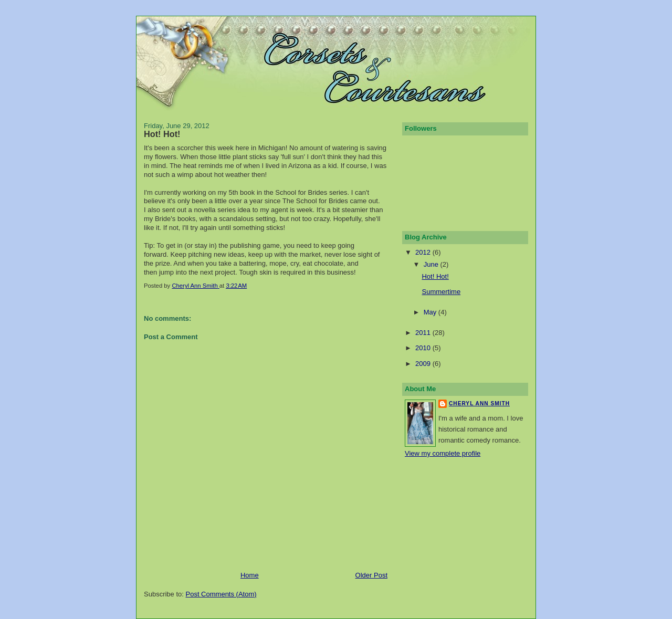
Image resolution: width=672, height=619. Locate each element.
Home (250, 575)
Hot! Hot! (435, 276)
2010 (424, 348)
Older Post (371, 575)
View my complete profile (443, 453)
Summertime (441, 292)
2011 (424, 333)
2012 (424, 252)
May (431, 312)
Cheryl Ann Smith (479, 403)
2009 (424, 364)
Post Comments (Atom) (221, 594)
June (432, 264)
